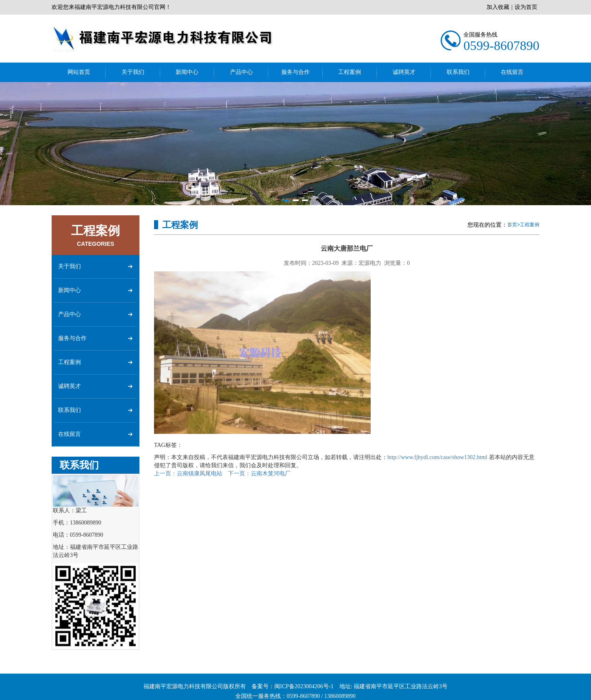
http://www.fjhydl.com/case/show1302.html (437, 457)
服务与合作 (295, 72)
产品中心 (241, 72)
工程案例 (350, 72)
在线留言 (512, 72)
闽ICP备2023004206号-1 (304, 694)
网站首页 (79, 72)
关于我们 (133, 72)
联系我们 (458, 72)
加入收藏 (498, 7)
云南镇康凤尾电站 (188, 474)
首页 (512, 225)
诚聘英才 (404, 72)
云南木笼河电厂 (259, 474)
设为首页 (526, 7)
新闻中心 (187, 72)
